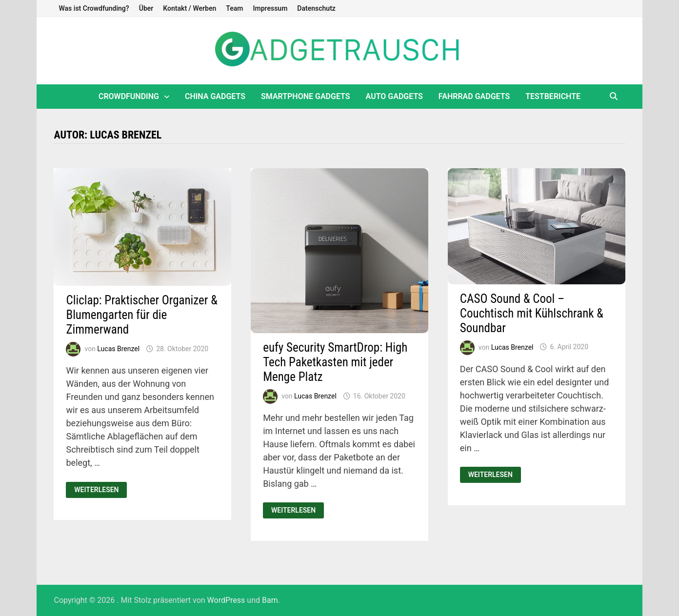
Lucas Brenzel (118, 349)
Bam (270, 600)
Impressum (270, 8)
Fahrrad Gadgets (474, 96)
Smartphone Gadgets (306, 96)
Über (146, 8)
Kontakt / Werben (190, 8)
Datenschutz (316, 8)
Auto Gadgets (394, 96)
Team (234, 8)
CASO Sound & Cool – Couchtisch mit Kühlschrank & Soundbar (532, 313)
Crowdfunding (129, 96)
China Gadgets (215, 96)
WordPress (226, 600)
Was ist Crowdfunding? (94, 8)
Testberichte (553, 96)
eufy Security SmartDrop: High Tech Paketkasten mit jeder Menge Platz (335, 362)
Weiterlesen (100, 490)
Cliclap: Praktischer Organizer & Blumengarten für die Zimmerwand (141, 315)
